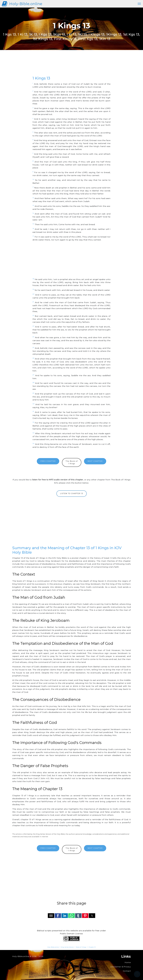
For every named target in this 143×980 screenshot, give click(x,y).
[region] (71, 65)
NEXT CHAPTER (95, 461)
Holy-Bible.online (26, 4)
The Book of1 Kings (72, 462)
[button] (51, 916)
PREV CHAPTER (48, 461)
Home (128, 962)
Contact (127, 971)
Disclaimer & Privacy (121, 967)
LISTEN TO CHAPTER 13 (72, 494)
